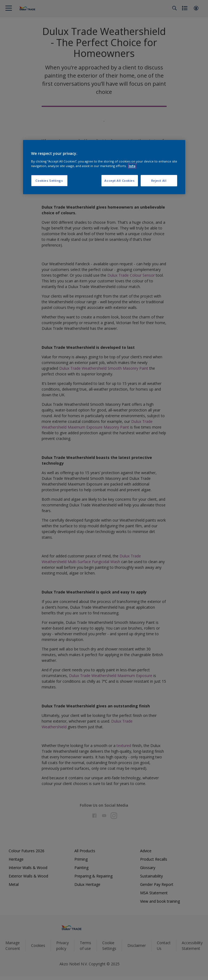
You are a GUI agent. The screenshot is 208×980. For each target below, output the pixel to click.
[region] (104, 167)
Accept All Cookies (119, 181)
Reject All (159, 181)
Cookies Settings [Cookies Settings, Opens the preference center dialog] (49, 181)
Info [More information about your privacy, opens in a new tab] (132, 166)
